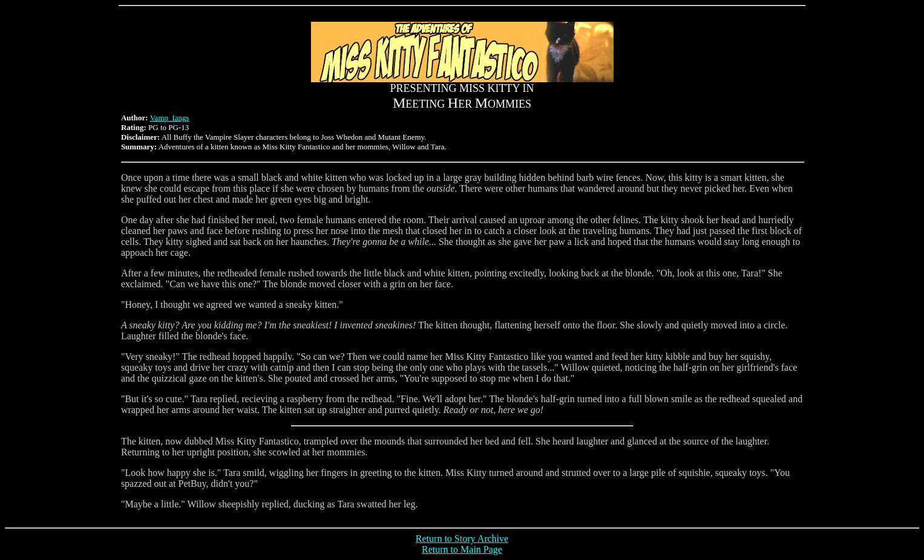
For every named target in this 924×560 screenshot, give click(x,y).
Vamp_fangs (170, 118)
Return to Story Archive (462, 539)
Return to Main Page (462, 549)
